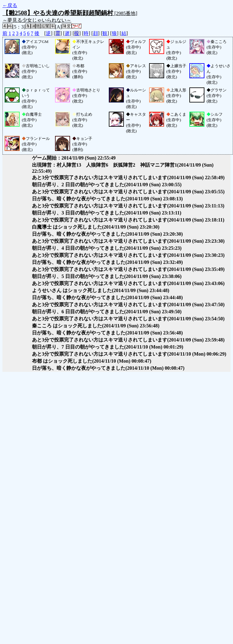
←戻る (10, 5)
